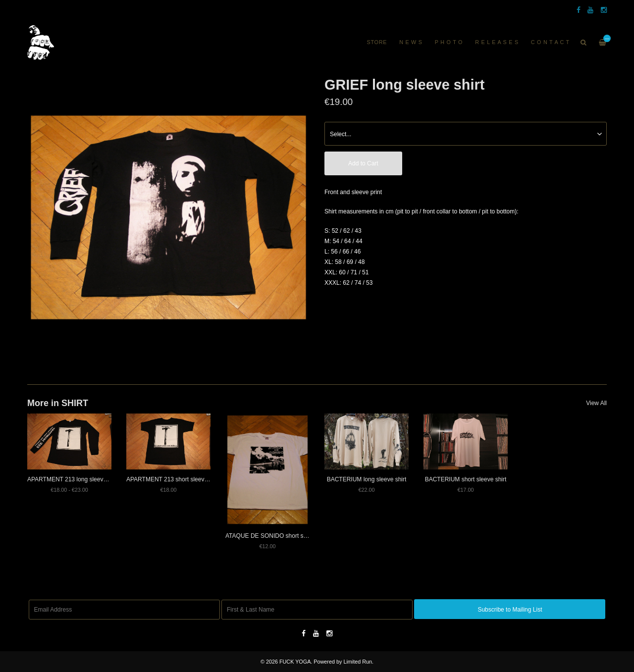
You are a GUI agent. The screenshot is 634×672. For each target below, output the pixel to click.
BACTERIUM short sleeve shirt (466, 479)
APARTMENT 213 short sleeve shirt (173, 479)
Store (377, 42)
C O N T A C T (550, 42)
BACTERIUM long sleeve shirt (367, 479)
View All (596, 403)
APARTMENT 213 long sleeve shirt (73, 479)
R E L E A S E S (497, 42)
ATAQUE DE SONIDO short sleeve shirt (278, 536)
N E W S (411, 42)
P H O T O (449, 42)
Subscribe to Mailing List (510, 610)
